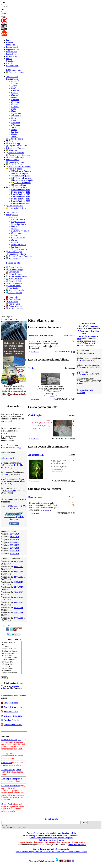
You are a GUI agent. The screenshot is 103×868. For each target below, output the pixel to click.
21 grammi (11, 666)
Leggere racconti (13, 49)
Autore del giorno (15, 274)
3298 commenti (14, 506)
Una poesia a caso (15, 206)
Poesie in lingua (14, 169)
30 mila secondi (11, 669)
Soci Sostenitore (14, 283)
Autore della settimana (17, 276)
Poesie (9, 40)
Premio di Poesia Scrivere (17, 187)
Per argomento (12, 79)
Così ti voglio (9, 491)
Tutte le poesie (12, 77)
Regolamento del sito (16, 290)
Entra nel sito (12, 52)
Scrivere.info (50, 861)
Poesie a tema (13, 141)
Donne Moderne (14, 306)
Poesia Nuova (13, 304)
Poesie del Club (14, 164)
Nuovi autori (13, 288)
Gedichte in (21, 171)
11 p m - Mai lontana (11, 658)
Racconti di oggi (14, 252)
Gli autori (10, 61)
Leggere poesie (12, 47)
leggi (19, 447)
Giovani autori (13, 286)
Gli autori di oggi (15, 269)
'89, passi (11, 647)
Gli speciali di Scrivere (16, 148)
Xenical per (11, 779)
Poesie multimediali (16, 157)
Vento (6, 474)
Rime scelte (12, 297)
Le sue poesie (9, 458)
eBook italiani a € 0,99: (11, 740)
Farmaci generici (8, 770)
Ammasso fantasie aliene (14, 481)
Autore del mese (14, 279)
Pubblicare (10, 45)
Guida (18, 770)
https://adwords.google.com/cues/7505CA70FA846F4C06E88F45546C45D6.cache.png (51, 852)
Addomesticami (36, 455)
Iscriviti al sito (12, 56)
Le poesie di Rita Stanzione (85, 391)
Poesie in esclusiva (15, 153)
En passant (84, 367)
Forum (9, 59)
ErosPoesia (12, 302)
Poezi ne (19, 185)
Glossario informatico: (11, 786)
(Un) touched (11, 656)
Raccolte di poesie (15, 162)
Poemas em (22, 180)
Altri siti (10, 63)
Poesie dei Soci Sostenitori (18, 166)
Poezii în (21, 183)
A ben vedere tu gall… (11, 673)
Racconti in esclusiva (16, 254)
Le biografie (12, 272)
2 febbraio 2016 (11, 664)
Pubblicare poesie (13, 70)
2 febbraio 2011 (11, 662)
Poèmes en (21, 178)
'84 (11, 645)
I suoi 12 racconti (86, 353)
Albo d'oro (12, 150)
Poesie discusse (12, 160)
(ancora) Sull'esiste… (11, 649)
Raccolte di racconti (16, 258)
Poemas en (21, 176)
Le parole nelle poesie (16, 146)
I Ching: (5, 753)
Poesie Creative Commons (18, 155)
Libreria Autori (12, 66)
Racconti (10, 42)
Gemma (82, 381)
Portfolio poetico (14, 308)
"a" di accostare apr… (11, 642)
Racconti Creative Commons (19, 256)
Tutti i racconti (12, 212)
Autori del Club (14, 281)
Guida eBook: (7, 804)
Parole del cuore (14, 299)
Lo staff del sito (51, 819)
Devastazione (35, 497)
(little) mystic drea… (11, 651)
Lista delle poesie (15, 139)
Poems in (20, 173)
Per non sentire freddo (13, 465)
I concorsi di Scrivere (16, 208)
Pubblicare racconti (15, 72)
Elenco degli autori (15, 267)
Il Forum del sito (13, 263)
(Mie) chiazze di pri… (11, 653)
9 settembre (11, 671)
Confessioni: (7, 763)
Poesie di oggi (13, 143)
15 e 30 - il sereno (11, 660)
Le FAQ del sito (14, 293)
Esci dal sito (11, 54)
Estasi (81, 360)
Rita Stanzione (35, 352)
